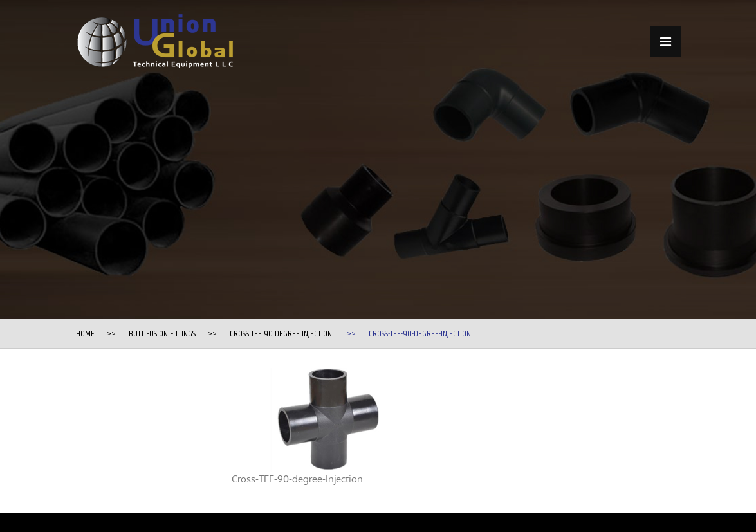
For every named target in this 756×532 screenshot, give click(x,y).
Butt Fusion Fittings (162, 334)
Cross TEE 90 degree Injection (281, 334)
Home (85, 334)
